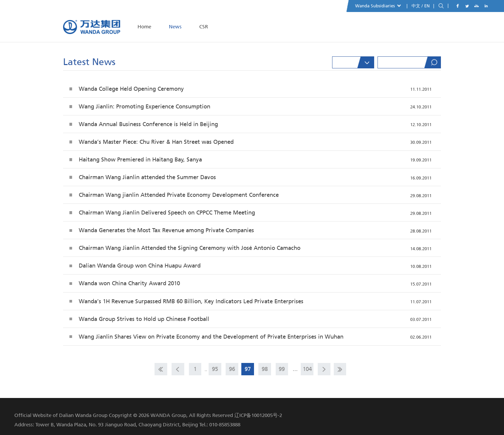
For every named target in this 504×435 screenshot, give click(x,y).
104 (307, 369)
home (161, 369)
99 (282, 369)
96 (232, 369)
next (324, 369)
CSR (204, 27)
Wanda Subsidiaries (378, 6)
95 (215, 369)
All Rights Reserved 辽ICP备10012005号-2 (235, 415)
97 (248, 369)
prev (178, 369)
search (441, 6)
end (340, 369)
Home (144, 27)
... (295, 369)
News (175, 27)
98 (265, 369)
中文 (416, 6)
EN (428, 6)
